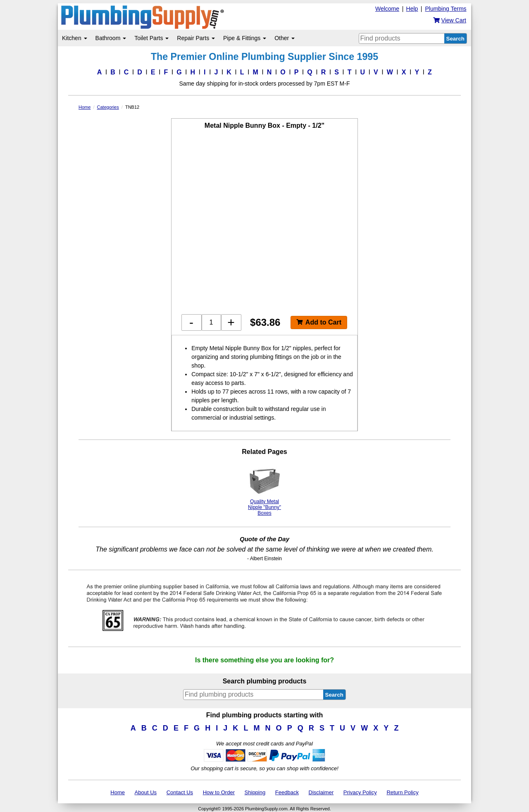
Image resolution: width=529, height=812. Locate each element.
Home (118, 792)
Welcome (387, 9)
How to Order (219, 792)
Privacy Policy (360, 792)
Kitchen (75, 38)
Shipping (255, 792)
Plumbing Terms (446, 9)
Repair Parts (196, 38)
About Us (146, 792)
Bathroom (111, 38)
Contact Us (180, 792)
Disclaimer (321, 792)
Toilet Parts (151, 38)
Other (285, 38)
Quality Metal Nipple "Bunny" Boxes (264, 490)
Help (412, 9)
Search (455, 39)
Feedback (287, 792)
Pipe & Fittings (245, 38)
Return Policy (402, 792)
